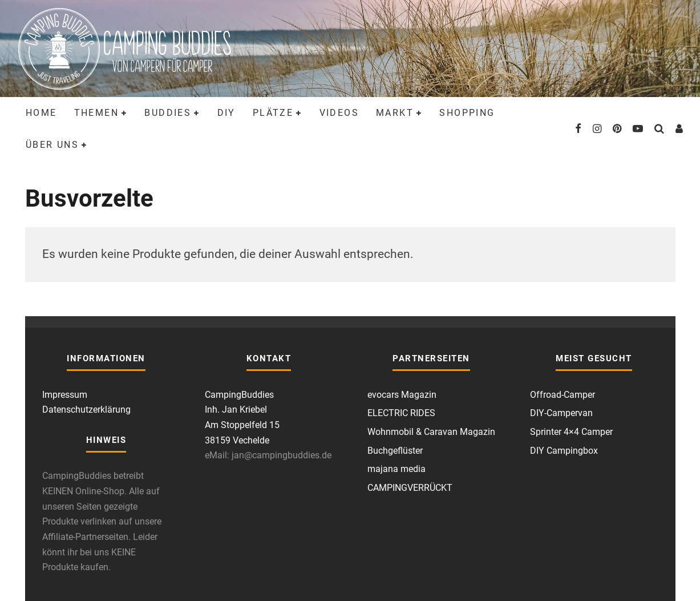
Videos (339, 113)
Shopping (467, 113)
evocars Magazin (402, 395)
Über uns (52, 145)
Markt (395, 113)
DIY (226, 113)
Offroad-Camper (563, 395)
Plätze (273, 113)
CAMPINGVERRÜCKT (410, 488)
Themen (96, 113)
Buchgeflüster (395, 451)
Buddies (168, 113)
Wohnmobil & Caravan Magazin (431, 432)
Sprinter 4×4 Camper (571, 432)
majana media (396, 469)
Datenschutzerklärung (86, 410)
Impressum (65, 395)
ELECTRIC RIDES (401, 413)
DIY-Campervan (561, 413)
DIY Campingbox (564, 451)
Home (41, 113)
